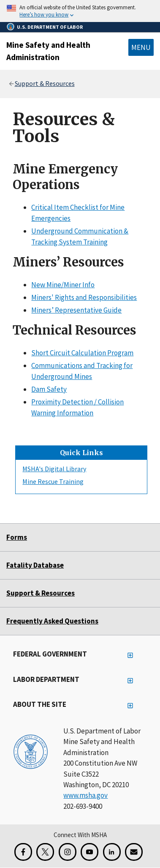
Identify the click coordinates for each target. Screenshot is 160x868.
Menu (141, 47)
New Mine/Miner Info (63, 284)
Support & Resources (45, 83)
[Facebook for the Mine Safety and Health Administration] (23, 852)
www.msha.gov (85, 795)
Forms (17, 537)
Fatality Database (35, 565)
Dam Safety (49, 389)
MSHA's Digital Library (54, 469)
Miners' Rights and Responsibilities (84, 297)
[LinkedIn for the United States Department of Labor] (112, 852)
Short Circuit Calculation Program (82, 352)
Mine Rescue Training (53, 481)
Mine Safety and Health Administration (48, 51)
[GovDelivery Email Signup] (134, 852)
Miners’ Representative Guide (76, 310)
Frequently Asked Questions (52, 621)
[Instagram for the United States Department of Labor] (68, 852)
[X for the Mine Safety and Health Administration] (45, 852)
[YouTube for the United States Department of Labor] (89, 852)
